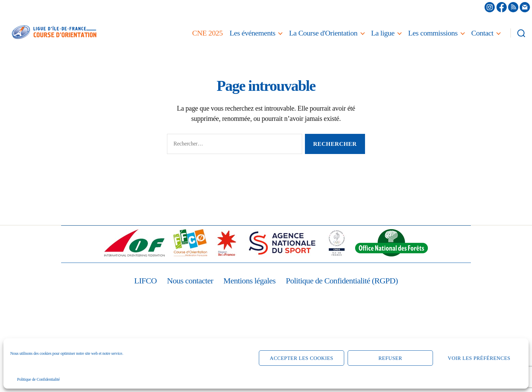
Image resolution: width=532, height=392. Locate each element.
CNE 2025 (208, 33)
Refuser (390, 358)
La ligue (383, 33)
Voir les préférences (479, 358)
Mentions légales (249, 281)
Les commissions (433, 33)
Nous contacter (190, 281)
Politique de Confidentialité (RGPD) (342, 281)
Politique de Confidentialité (38, 379)
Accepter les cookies (302, 358)
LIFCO (145, 281)
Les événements (252, 33)
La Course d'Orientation (323, 33)
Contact (482, 33)
